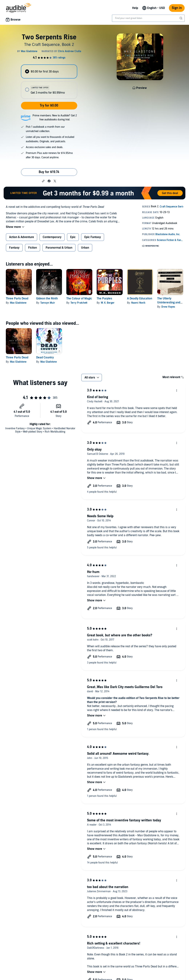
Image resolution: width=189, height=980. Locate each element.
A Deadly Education (140, 298)
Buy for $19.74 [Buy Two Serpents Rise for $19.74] (49, 172)
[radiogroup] (49, 82)
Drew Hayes (168, 307)
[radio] (49, 71)
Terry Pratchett (79, 303)
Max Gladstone (18, 303)
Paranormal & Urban (59, 248)
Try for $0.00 (49, 106)
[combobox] (148, 18)
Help (135, 8)
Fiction (33, 248)
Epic (73, 237)
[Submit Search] (181, 18)
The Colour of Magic (79, 298)
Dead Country (45, 358)
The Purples (104, 298)
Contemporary (52, 237)
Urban (85, 248)
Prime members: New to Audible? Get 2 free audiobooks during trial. (55, 118)
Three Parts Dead (17, 298)
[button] (43, 181)
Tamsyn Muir (48, 303)
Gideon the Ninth (47, 298)
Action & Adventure (22, 237)
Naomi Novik (138, 303)
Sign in (177, 8)
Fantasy (14, 248)
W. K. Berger (108, 303)
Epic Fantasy (93, 237)
